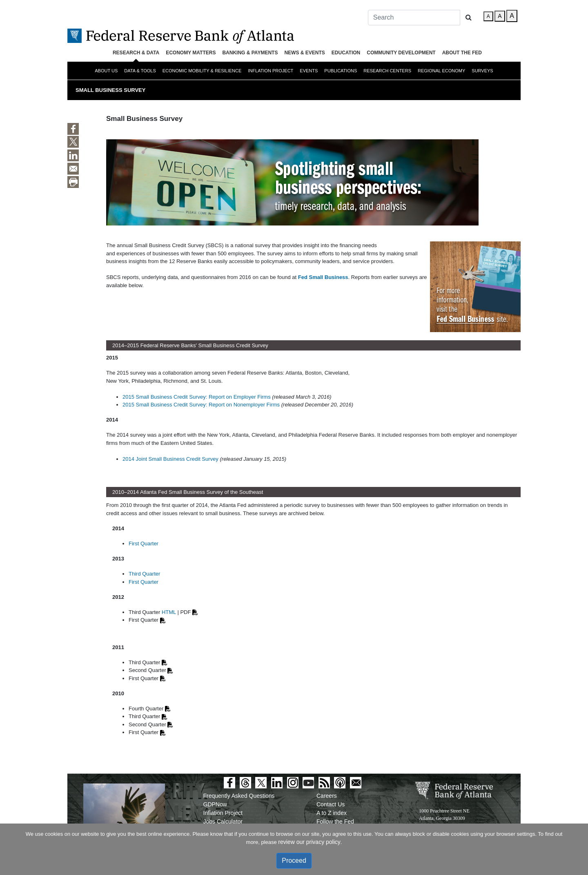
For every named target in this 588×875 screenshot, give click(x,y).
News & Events (304, 53)
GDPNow (215, 804)
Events (309, 71)
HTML (169, 612)
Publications (341, 71)
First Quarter (144, 544)
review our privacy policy (309, 842)
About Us (106, 71)
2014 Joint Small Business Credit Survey (170, 459)
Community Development (401, 53)
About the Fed (462, 53)
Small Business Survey (110, 90)
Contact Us (331, 804)
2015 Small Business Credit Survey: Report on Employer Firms (197, 397)
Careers (327, 796)
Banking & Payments (250, 53)
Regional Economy (441, 71)
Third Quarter (144, 574)
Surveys (482, 71)
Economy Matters (191, 53)
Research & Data (136, 53)
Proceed (294, 860)
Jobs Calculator (223, 821)
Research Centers (387, 71)
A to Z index (332, 813)
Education (346, 53)
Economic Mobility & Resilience (202, 71)
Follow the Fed (335, 821)
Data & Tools (140, 71)
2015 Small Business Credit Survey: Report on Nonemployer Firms (201, 405)
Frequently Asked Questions (239, 796)
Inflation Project (271, 71)
